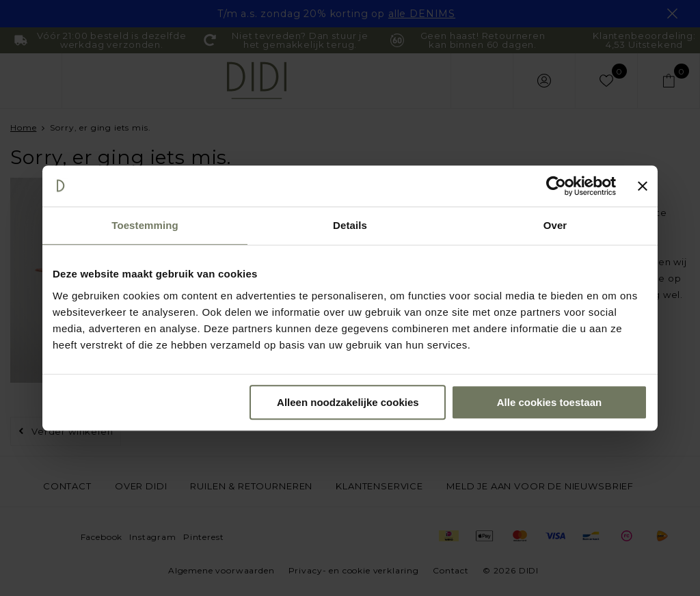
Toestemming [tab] (145, 225)
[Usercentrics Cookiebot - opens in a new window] (556, 186)
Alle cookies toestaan (549, 402)
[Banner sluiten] (643, 186)
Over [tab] (555, 225)
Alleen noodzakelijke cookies (348, 402)
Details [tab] (350, 225)
